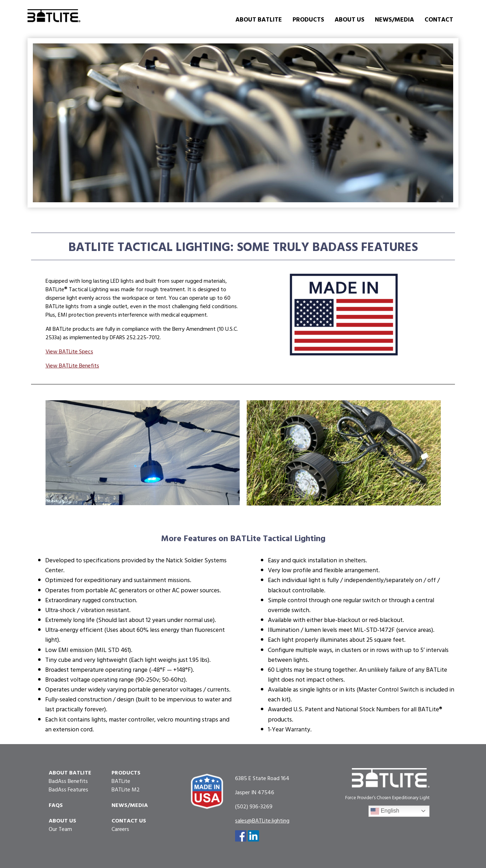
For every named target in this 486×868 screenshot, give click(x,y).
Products (308, 19)
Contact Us (129, 820)
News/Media (394, 19)
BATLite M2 (126, 789)
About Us (349, 19)
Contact (439, 19)
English (385, 811)
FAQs (56, 805)
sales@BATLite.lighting (262, 820)
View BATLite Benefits (72, 365)
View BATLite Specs (69, 351)
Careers (120, 829)
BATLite (121, 781)
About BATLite (259, 19)
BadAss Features (68, 789)
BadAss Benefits (68, 781)
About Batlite (70, 772)
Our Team (60, 829)
